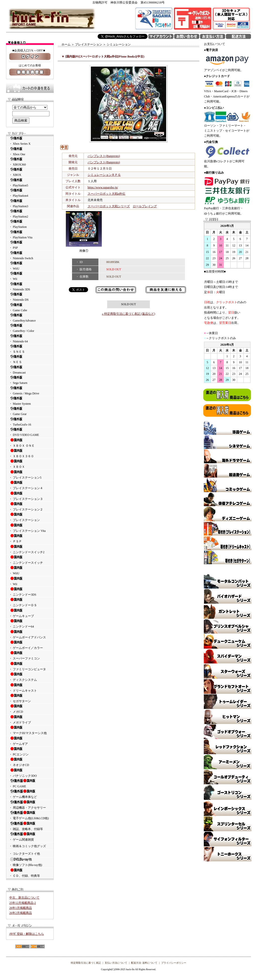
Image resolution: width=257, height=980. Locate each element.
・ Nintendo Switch (30, 255)
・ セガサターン (30, 698)
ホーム (66, 44)
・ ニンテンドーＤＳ (30, 602)
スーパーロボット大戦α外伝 (106, 194)
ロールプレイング (145, 206)
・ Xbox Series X (30, 141)
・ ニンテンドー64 (30, 624)
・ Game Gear (30, 411)
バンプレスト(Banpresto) (104, 156)
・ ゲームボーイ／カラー (30, 645)
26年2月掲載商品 (21, 913)
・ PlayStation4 (30, 193)
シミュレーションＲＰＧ (104, 175)
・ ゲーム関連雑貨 (30, 837)
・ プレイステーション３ (30, 496)
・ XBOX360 (30, 162)
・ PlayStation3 (30, 203)
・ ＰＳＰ (30, 538)
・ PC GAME (30, 783)
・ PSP (30, 245)
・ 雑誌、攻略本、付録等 (30, 826)
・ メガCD (30, 709)
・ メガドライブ (30, 719)
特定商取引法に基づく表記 (86, 963)
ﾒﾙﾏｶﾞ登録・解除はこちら (27, 934)
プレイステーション (89, 44)
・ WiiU (30, 266)
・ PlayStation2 (30, 214)
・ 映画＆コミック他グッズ (27, 846)
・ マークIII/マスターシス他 (30, 730)
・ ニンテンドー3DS (30, 592)
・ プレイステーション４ (30, 485)
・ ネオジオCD (30, 762)
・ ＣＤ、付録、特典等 (30, 873)
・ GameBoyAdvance (30, 318)
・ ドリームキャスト (30, 688)
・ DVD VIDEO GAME (30, 432)
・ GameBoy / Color (30, 328)
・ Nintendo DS (30, 297)
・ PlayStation (30, 224)
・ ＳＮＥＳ (30, 349)
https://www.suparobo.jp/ (103, 187)
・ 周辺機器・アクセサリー (30, 805)
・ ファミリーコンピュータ (30, 666)
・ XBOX (30, 172)
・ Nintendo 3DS (30, 287)
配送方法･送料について (144, 963)
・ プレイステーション (30, 517)
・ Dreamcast (30, 370)
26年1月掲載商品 (21, 908)
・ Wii (30, 276)
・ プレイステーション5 (30, 475)
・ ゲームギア (30, 741)
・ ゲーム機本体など (30, 794)
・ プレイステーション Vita (30, 528)
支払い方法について (116, 963)
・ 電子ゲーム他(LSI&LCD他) (30, 815)
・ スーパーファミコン (30, 655)
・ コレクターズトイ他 (24, 854)
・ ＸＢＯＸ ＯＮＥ (30, 443)
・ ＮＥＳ (30, 359)
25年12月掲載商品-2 (23, 903)
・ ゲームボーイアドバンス (30, 634)
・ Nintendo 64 (30, 339)
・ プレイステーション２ (30, 506)
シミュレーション (119, 44)
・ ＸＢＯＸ (30, 464)
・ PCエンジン (30, 751)
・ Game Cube (30, 307)
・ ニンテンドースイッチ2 (30, 549)
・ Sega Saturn (30, 380)
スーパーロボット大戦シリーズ (109, 206)
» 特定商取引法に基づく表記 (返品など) (128, 314)
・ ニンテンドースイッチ (30, 560)
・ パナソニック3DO (30, 773)
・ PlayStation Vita (30, 235)
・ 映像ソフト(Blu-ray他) (30, 862)
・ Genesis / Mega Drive (30, 391)
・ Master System (30, 401)
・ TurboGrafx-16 (30, 422)
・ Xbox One (30, 151)
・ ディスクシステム (30, 677)
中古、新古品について (24, 898)
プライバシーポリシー (174, 963)
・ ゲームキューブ (30, 613)
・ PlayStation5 (30, 183)
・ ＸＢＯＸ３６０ (30, 453)
